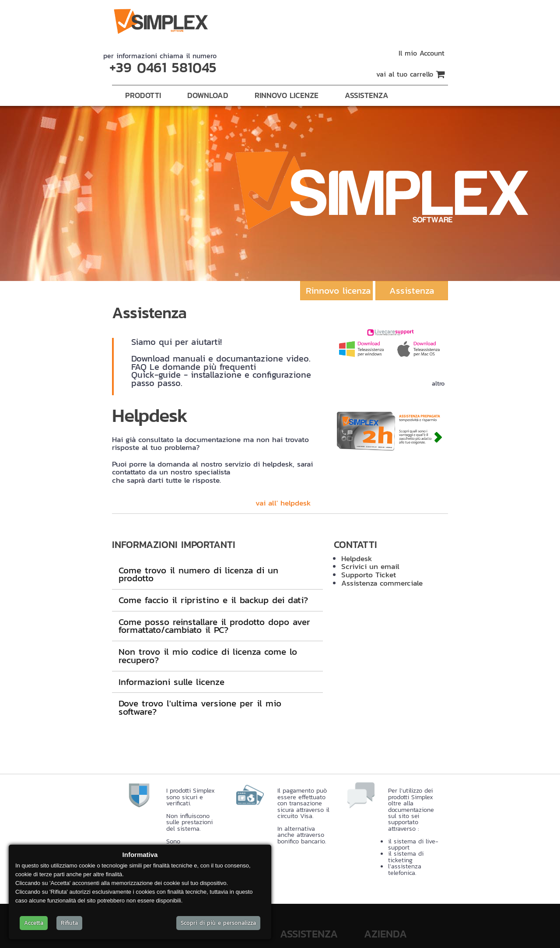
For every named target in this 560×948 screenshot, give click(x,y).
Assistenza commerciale (382, 583)
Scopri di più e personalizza (218, 923)
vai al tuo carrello (410, 74)
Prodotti (143, 95)
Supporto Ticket (369, 575)
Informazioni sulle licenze (171, 682)
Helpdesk (357, 558)
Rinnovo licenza (338, 290)
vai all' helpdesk (283, 503)
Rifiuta (69, 923)
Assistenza (367, 95)
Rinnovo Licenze (287, 95)
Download (208, 95)
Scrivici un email (370, 566)
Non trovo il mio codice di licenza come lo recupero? (208, 656)
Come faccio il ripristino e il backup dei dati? (213, 600)
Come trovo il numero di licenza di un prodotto (198, 574)
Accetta (34, 923)
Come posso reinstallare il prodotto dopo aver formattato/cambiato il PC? (214, 626)
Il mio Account (422, 53)
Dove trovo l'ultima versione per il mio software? (200, 707)
